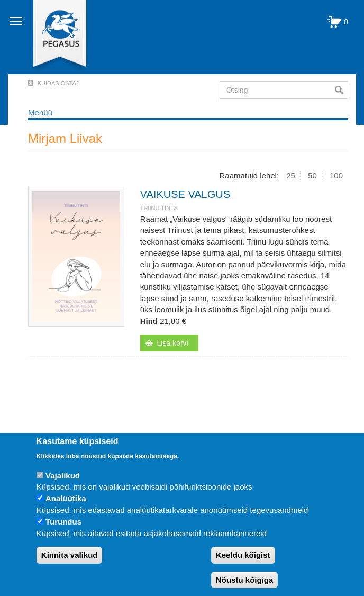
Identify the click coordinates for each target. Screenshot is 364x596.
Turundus (63, 522)
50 (312, 175)
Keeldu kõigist (243, 555)
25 (291, 175)
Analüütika (66, 498)
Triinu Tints (159, 208)
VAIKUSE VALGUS (185, 194)
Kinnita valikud (70, 555)
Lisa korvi (173, 343)
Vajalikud (63, 476)
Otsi (342, 90)
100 (336, 175)
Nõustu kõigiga (244, 580)
